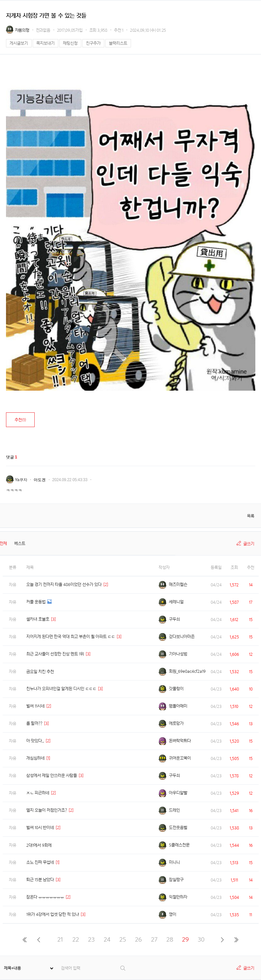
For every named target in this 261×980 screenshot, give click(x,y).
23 (91, 939)
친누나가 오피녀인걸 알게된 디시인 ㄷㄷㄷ (61, 689)
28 (170, 939)
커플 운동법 (36, 602)
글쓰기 (249, 544)
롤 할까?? (34, 723)
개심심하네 (35, 758)
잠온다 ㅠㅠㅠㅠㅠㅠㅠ (45, 897)
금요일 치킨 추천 (40, 672)
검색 (123, 968)
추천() (20, 420)
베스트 (20, 543)
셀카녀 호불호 (38, 619)
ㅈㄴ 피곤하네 (38, 793)
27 (154, 939)
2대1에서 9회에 (39, 845)
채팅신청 (70, 43)
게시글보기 (19, 43)
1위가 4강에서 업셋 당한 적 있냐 (53, 914)
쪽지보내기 (45, 43)
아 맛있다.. (35, 741)
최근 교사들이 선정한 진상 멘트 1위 (55, 654)
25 (123, 939)
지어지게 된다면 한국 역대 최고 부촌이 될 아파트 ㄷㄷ (71, 637)
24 (107, 939)
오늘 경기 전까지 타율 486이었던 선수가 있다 (64, 584)
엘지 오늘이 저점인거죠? (47, 810)
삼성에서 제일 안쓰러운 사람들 (52, 775)
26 (138, 939)
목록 (251, 516)
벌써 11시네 (35, 706)
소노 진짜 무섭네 (40, 862)
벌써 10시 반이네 (40, 828)
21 (60, 939)
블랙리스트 (118, 43)
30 (201, 939)
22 (76, 939)
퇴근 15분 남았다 (40, 880)
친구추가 (93, 43)
